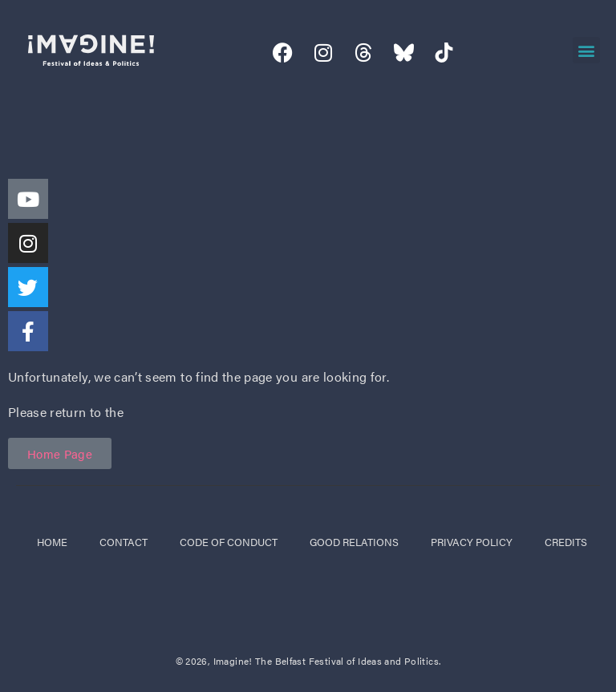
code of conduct (229, 542)
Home (52, 542)
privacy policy (472, 542)
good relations (354, 542)
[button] (586, 50)
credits (566, 542)
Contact (124, 542)
